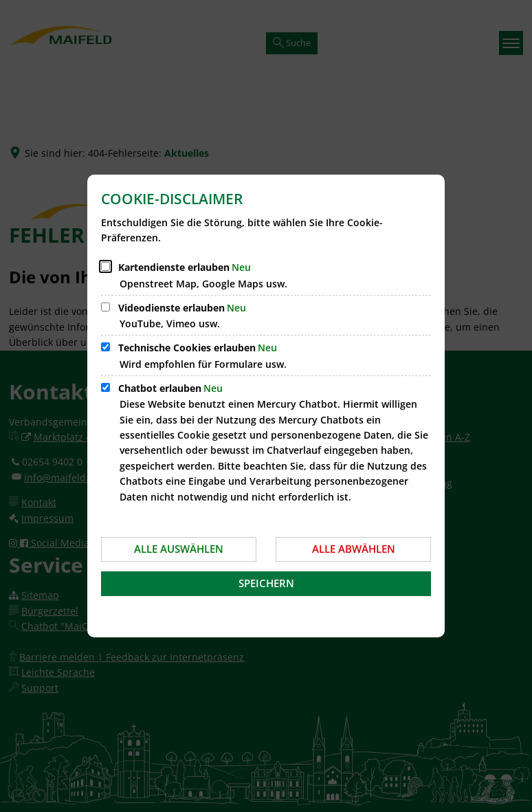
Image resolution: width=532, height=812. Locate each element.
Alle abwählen (354, 549)
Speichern (266, 583)
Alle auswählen (179, 549)
